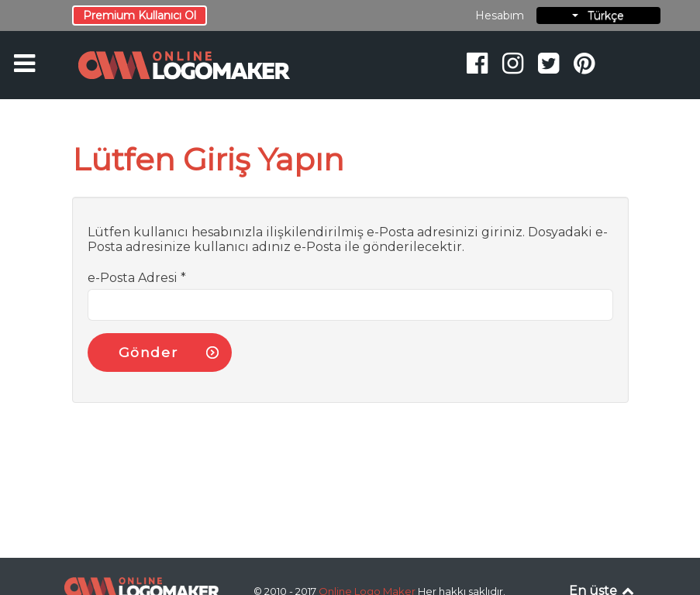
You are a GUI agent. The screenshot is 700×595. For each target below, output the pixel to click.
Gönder (148, 352)
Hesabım (500, 15)
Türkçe (598, 15)
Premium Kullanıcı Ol (140, 15)
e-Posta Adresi (137, 278)
